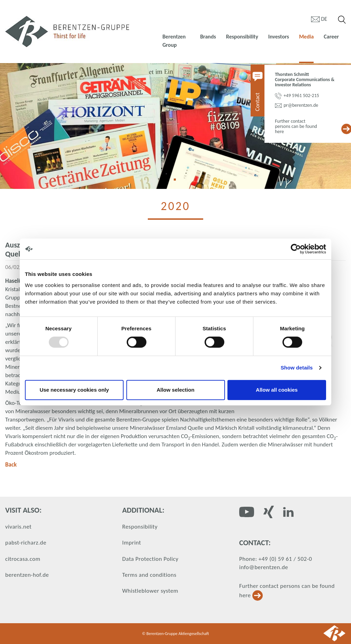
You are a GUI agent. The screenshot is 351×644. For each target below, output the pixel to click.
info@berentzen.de (264, 567)
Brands (208, 37)
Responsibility (242, 37)
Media (306, 37)
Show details (297, 368)
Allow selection (175, 390)
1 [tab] (177, 182)
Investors (279, 37)
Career (331, 37)
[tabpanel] (175, 126)
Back (11, 465)
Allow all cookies (277, 390)
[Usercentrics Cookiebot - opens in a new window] (296, 249)
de (324, 19)
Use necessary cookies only (74, 390)
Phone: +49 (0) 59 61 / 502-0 (276, 559)
